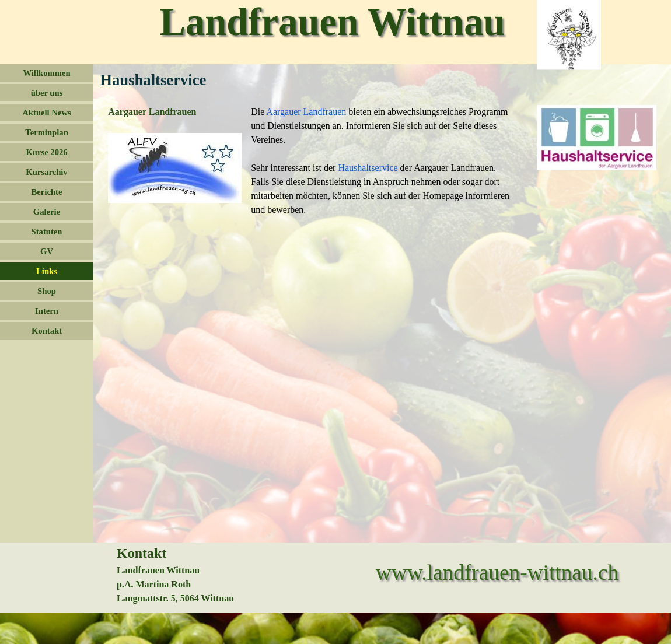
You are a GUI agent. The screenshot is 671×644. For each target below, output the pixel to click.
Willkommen (46, 73)
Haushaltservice (369, 168)
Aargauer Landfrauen (306, 112)
